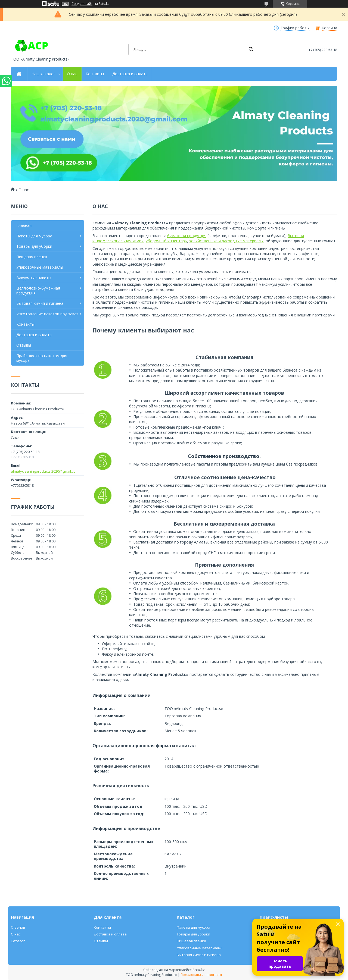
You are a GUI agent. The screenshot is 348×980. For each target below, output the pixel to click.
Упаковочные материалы (40, 267)
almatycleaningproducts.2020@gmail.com (45, 471)
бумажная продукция (187, 236)
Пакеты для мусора (34, 236)
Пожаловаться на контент (201, 975)
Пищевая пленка (32, 257)
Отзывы (24, 345)
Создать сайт (82, 4)
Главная (24, 225)
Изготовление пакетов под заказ (47, 314)
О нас (72, 74)
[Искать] (251, 49)
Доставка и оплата (130, 74)
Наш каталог (43, 74)
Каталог (18, 941)
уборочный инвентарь (166, 241)
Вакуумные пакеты (34, 278)
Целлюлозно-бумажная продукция (38, 290)
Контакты (95, 74)
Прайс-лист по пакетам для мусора (42, 358)
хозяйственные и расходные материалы (226, 241)
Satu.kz (199, 970)
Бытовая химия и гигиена (40, 303)
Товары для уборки (34, 246)
